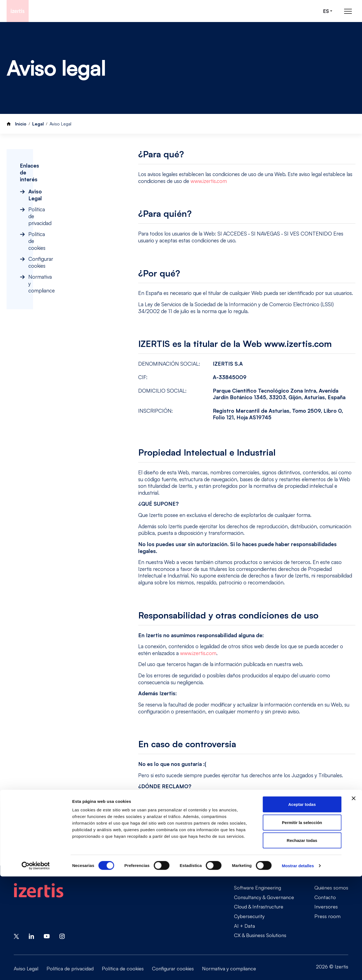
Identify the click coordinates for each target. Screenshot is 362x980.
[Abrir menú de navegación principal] (348, 11)
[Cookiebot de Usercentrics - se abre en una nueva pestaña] (36, 969)
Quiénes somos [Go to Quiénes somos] (331, 888)
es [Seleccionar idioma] (326, 11)
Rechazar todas (302, 944)
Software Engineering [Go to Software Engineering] (258, 888)
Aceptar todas (302, 908)
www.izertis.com (209, 181)
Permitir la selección (302, 926)
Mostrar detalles (298, 969)
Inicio (21, 124)
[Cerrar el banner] (353, 902)
